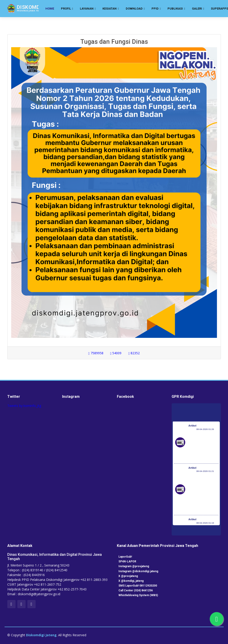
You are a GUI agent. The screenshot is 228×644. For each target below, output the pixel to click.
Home (50, 9)
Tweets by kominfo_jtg (24, 406)
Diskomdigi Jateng (41, 635)
